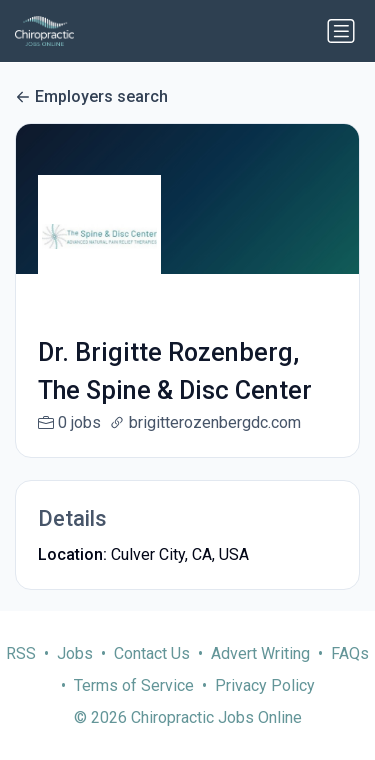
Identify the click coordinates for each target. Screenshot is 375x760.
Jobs (75, 674)
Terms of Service (134, 706)
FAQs (350, 674)
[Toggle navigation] (341, 31)
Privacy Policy (265, 706)
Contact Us (152, 674)
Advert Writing (260, 674)
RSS (21, 674)
